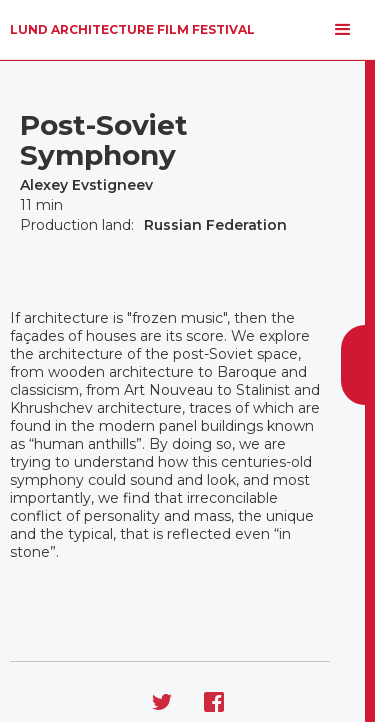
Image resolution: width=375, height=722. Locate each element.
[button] (343, 30)
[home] (132, 30)
